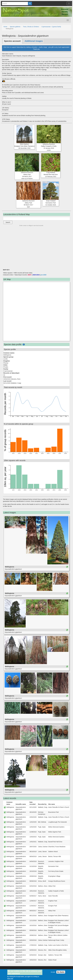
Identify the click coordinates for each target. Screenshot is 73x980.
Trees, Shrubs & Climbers (31, 27)
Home (5, 27)
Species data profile (13, 344)
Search (8, 222)
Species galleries (15, 27)
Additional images (34, 41)
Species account (12, 41)
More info (10, 978)
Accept (53, 972)
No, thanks (61, 972)
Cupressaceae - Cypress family (51, 27)
